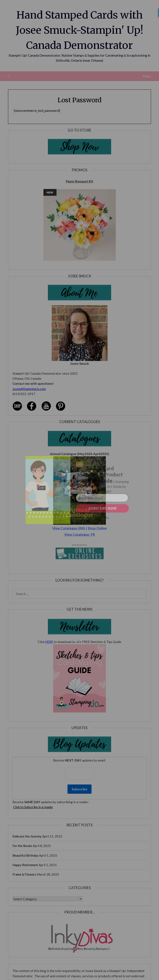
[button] (100, 474)
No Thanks (102, 518)
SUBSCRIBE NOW (103, 508)
